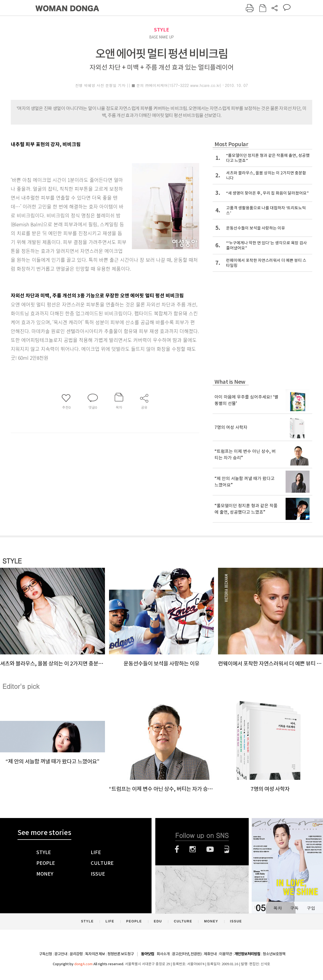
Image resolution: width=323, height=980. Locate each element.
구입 (311, 908)
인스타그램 (193, 849)
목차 (278, 908)
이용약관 (226, 954)
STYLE (161, 30)
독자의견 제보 (95, 954)
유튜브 (210, 849)
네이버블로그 (227, 849)
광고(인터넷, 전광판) (187, 954)
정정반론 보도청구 (121, 954)
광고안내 (61, 954)
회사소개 (163, 954)
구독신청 (45, 954)
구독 (294, 908)
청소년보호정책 (274, 954)
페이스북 (177, 849)
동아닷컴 (148, 954)
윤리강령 (76, 954)
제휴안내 (210, 954)
